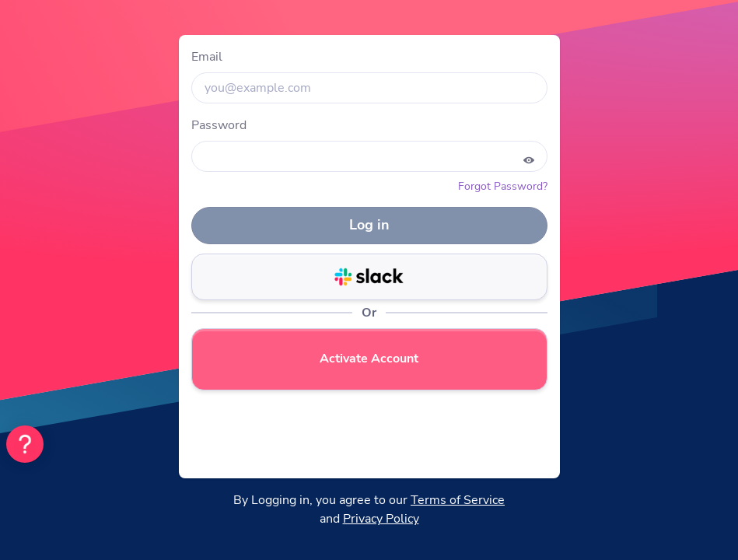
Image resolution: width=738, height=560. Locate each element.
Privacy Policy (381, 519)
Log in (369, 225)
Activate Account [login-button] (369, 359)
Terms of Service (458, 500)
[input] (369, 88)
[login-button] (369, 277)
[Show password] (529, 160)
